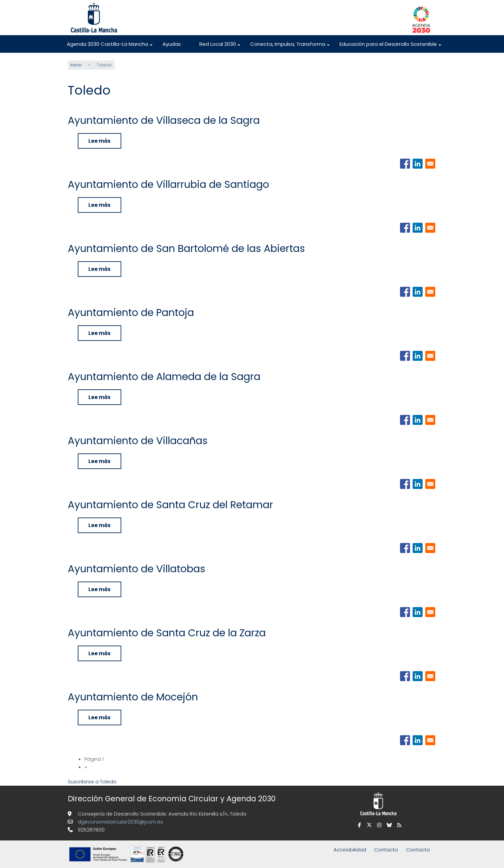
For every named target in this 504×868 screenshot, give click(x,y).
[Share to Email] (430, 163)
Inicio (76, 65)
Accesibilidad (350, 849)
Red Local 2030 (220, 47)
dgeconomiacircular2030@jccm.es (120, 821)
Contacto (386, 849)
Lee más (105, 143)
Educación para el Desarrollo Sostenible (391, 47)
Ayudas (172, 44)
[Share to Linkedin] (418, 163)
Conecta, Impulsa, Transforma (290, 47)
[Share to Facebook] (405, 163)
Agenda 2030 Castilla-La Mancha (110, 47)
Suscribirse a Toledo (92, 781)
